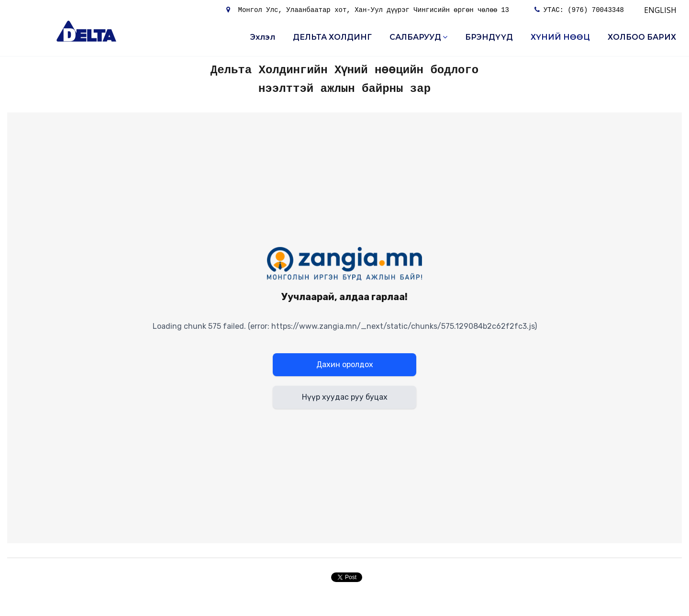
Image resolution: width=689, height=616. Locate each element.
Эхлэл (263, 37)
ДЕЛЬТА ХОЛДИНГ (332, 37)
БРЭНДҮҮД (489, 37)
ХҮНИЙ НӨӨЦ (560, 37)
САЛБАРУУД (418, 37)
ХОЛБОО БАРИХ (642, 37)
